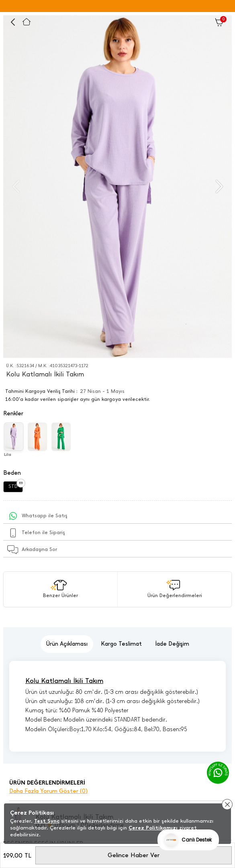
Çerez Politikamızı (153, 828)
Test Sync (47, 821)
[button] (218, 187)
